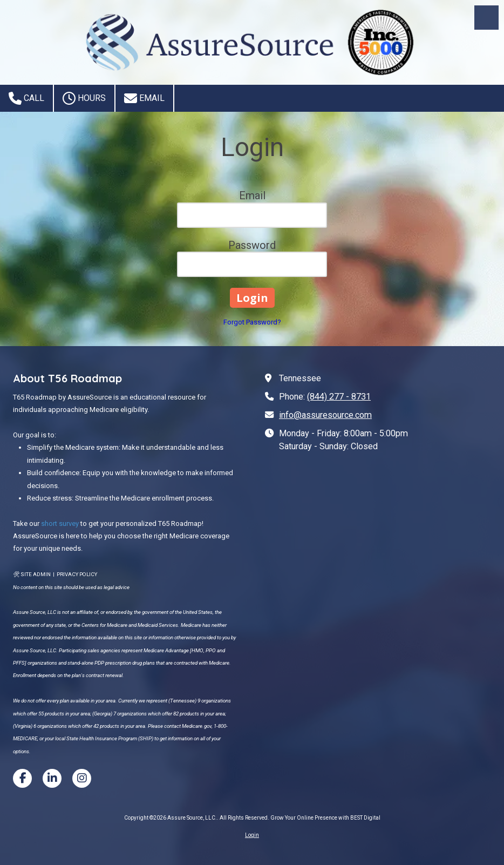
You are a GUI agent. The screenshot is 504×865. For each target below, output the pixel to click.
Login (252, 835)
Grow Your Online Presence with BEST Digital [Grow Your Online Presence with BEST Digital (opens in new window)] (325, 818)
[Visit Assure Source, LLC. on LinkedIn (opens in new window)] (52, 778)
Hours (84, 98)
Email (144, 98)
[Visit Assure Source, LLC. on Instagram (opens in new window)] (82, 778)
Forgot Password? (252, 322)
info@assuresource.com (325, 415)
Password (252, 245)
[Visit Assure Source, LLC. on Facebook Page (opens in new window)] (22, 778)
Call (26, 98)
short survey (60, 523)
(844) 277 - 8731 (339, 397)
